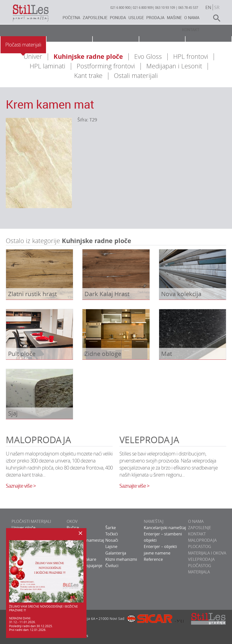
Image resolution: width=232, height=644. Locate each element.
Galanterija (116, 553)
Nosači (112, 540)
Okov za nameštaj (69, 45)
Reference (153, 559)
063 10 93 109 (165, 8)
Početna (71, 18)
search (215, 18)
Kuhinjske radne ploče (88, 56)
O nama (192, 18)
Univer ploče (24, 528)
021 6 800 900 (120, 8)
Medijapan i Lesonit (174, 66)
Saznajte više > (21, 486)
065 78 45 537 (188, 8)
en (208, 7)
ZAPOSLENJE (200, 528)
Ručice (73, 528)
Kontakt (191, 30)
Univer (33, 56)
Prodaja (155, 18)
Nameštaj (116, 45)
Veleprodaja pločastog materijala (201, 566)
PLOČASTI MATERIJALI (31, 521)
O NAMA (196, 521)
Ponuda (118, 18)
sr (217, 7)
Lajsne (111, 546)
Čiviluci (112, 566)
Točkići (112, 534)
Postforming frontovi (106, 66)
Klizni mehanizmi (121, 559)
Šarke (111, 528)
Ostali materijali (136, 76)
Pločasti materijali (23, 45)
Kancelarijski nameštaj (165, 528)
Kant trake (88, 76)
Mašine (174, 18)
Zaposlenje (95, 18)
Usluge (136, 18)
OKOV (72, 521)
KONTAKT (197, 534)
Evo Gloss (148, 56)
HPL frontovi (191, 56)
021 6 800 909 (143, 8)
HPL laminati (48, 66)
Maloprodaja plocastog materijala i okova (207, 546)
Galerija (209, 45)
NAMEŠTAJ (154, 521)
